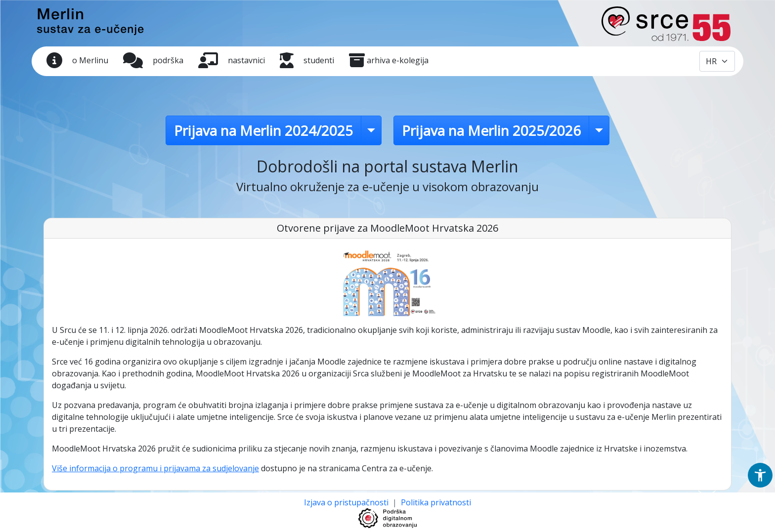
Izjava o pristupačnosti (347, 502)
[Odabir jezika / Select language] (717, 61)
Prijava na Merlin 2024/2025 (263, 130)
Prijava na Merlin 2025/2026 (491, 130)
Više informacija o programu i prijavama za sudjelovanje (155, 468)
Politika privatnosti (436, 502)
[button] (760, 475)
